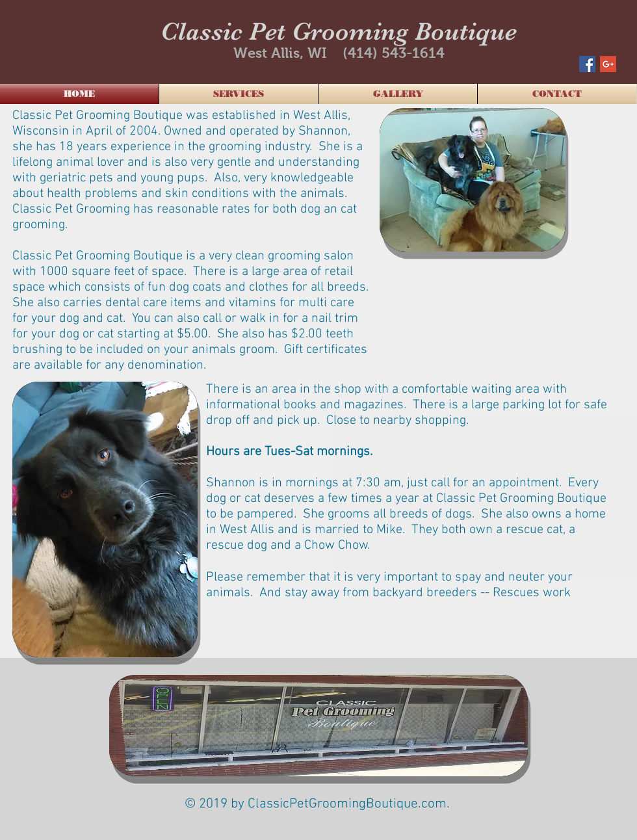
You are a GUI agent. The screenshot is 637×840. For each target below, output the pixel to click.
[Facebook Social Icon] (587, 64)
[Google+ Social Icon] (608, 64)
